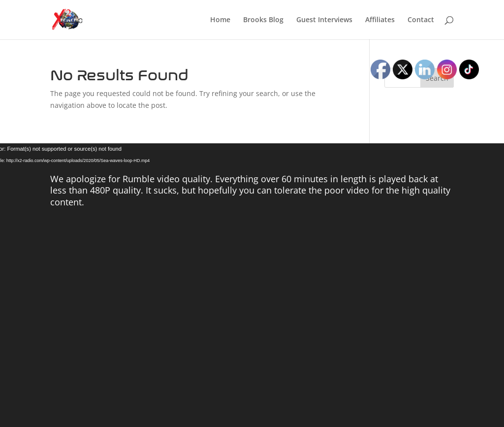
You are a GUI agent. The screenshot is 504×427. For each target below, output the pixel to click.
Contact (421, 20)
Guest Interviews (324, 20)
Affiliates (380, 20)
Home (220, 20)
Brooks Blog (263, 20)
